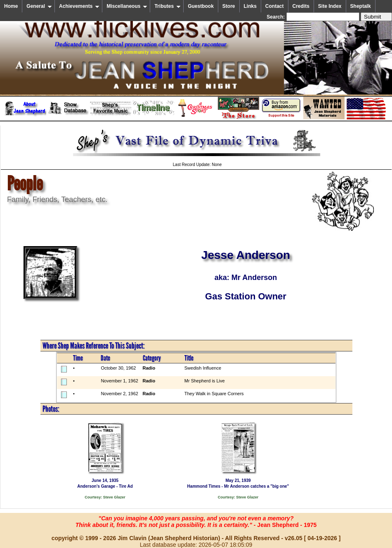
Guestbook (201, 6)
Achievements (79, 6)
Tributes (168, 6)
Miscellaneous (127, 6)
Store (229, 6)
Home (11, 6)
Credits (301, 6)
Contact (275, 6)
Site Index (330, 6)
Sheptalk (361, 6)
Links (250, 6)
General (39, 6)
